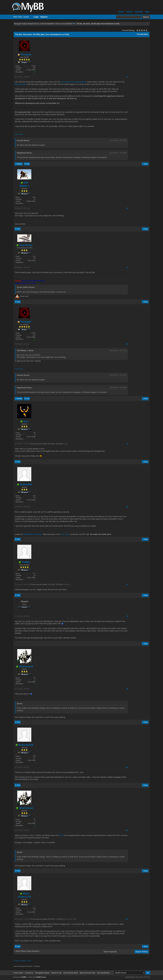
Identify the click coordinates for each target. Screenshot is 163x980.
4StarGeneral (24, 666)
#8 (127, 616)
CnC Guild (65, 534)
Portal (121, 12)
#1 (127, 77)
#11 (127, 830)
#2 (127, 208)
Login (36, 17)
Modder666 (24, 484)
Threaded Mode (142, 34)
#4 (127, 344)
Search (129, 12)
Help (147, 12)
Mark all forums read (87, 973)
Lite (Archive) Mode (71, 973)
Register (44, 17)
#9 (127, 689)
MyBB (24, 977)
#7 (127, 584)
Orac (24, 421)
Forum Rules (19, 134)
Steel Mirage (25, 245)
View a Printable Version (23, 961)
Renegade (24, 55)
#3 (127, 267)
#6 (127, 507)
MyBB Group (41, 977)
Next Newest (33, 951)
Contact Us (29, 973)
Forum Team (18, 973)
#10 (127, 767)
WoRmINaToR (24, 745)
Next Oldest (21, 951)
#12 (127, 919)
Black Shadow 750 (69, 919)
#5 (127, 444)
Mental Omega (21, 84)
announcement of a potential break (73, 82)
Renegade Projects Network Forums (27, 24)
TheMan (24, 562)
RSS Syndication (103, 973)
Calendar (139, 12)
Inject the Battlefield (47, 24)
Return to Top (56, 973)
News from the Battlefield (64, 24)
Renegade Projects (42, 973)
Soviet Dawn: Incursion (33, 534)
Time (61, 835)
